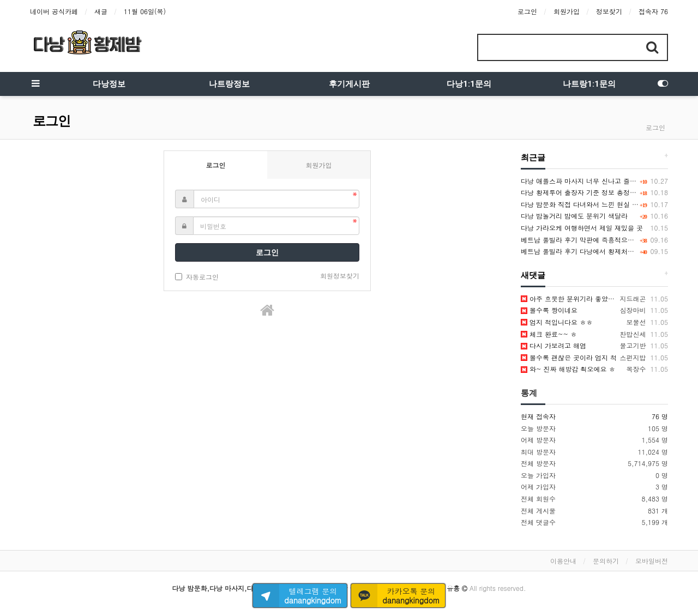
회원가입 (567, 11)
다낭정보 (109, 84)
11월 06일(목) (145, 11)
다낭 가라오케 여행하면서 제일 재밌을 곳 (582, 228)
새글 (101, 11)
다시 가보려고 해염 (553, 345)
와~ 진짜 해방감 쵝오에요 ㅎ (568, 369)
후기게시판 (349, 84)
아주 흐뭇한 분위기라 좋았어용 (571, 298)
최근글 (533, 158)
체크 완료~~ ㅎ (549, 334)
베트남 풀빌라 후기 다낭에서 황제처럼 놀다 (585, 251)
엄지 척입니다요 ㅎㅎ (557, 322)
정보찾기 (609, 11)
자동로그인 (197, 277)
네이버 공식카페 (54, 11)
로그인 (527, 11)
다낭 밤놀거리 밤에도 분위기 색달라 (574, 216)
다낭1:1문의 (469, 84)
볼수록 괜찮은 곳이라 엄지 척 (569, 357)
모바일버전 (652, 561)
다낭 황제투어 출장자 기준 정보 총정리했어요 (588, 192)
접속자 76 (653, 11)
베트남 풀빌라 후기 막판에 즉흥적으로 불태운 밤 (593, 240)
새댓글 (533, 275)
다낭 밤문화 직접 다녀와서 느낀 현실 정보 (583, 204)
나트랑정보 (229, 84)
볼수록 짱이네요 (549, 310)
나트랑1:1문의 (589, 84)
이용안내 (563, 561)
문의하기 (606, 561)
